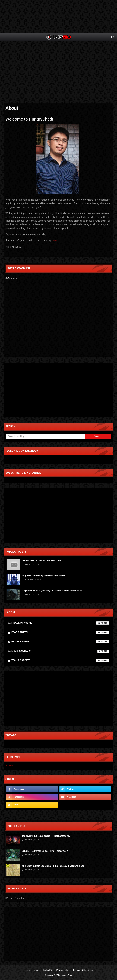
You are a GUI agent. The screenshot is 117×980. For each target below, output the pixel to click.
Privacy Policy (63, 970)
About (36, 970)
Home (27, 970)
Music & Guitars (60, 651)
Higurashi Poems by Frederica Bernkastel (44, 576)
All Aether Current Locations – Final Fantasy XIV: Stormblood (53, 866)
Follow (9, 766)
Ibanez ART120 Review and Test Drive (42, 561)
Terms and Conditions (83, 970)
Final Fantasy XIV (60, 623)
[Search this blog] (45, 436)
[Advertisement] (58, 72)
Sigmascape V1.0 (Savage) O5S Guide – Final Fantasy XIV (52, 591)
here (55, 241)
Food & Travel (60, 632)
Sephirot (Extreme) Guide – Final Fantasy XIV (45, 851)
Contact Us (48, 970)
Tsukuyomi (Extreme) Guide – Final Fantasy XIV (46, 836)
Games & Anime (60, 642)
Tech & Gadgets (60, 660)
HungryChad (67, 975)
